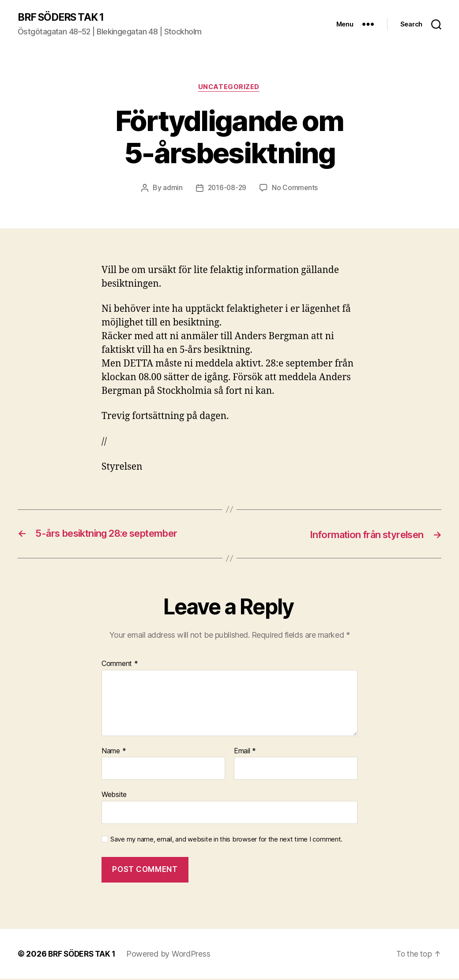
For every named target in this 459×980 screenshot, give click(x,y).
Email (245, 752)
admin (172, 189)
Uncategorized (229, 88)
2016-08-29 (227, 189)
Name (114, 752)
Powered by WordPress (172, 955)
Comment (120, 665)
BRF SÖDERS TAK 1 (63, 18)
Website (114, 796)
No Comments (296, 189)
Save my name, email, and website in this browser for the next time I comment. (226, 840)
